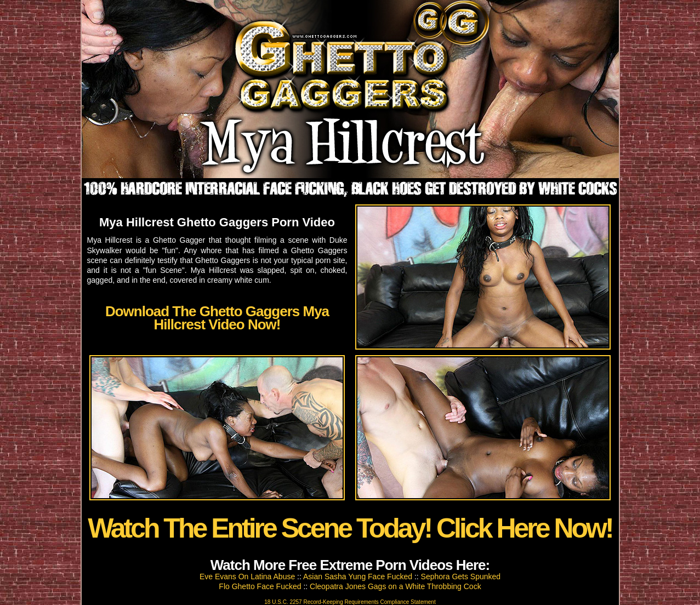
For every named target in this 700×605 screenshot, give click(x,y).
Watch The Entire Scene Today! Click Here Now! (350, 528)
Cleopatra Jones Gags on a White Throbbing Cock (395, 586)
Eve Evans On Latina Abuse (247, 577)
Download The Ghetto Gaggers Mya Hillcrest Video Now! (217, 318)
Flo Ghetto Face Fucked (260, 586)
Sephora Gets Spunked (461, 577)
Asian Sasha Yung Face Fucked (358, 577)
